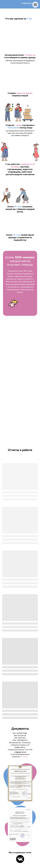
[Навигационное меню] (35, 5)
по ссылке (24, 757)
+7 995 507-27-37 (28, 3)
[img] (20, 859)
